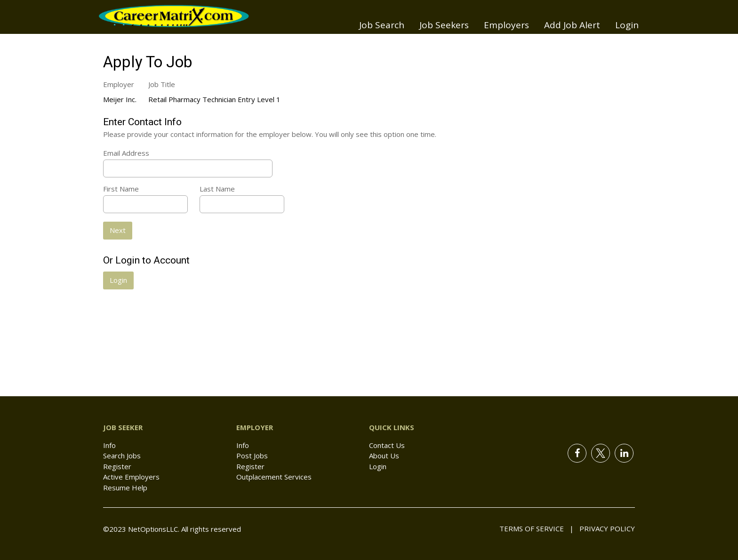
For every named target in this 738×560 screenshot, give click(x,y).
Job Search (382, 25)
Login (627, 25)
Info (109, 445)
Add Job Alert (572, 25)
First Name (121, 189)
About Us (384, 456)
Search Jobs (122, 456)
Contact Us (387, 445)
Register (117, 466)
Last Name (217, 189)
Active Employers (131, 477)
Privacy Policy (604, 528)
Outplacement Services (274, 477)
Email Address (126, 153)
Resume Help (125, 488)
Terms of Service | (537, 528)
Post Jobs (252, 456)
